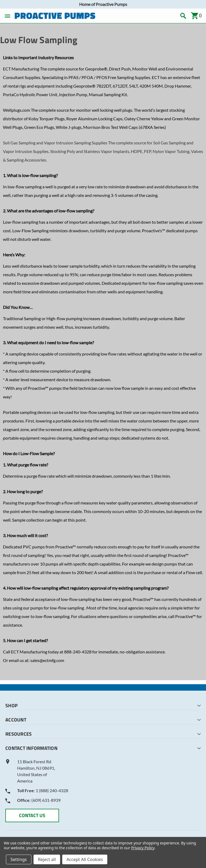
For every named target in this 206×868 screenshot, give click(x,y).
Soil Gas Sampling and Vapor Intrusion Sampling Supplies (55, 143)
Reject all (47, 859)
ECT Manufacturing (21, 69)
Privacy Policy (143, 848)
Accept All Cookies (85, 859)
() (196, 16)
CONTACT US (32, 815)
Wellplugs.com (16, 110)
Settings (19, 859)
